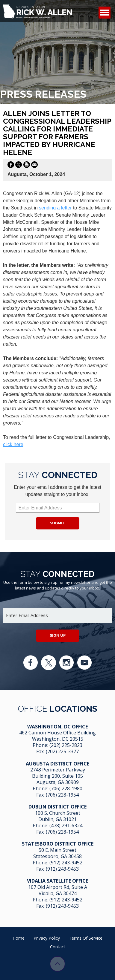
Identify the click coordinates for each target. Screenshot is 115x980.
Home (19, 938)
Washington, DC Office (57, 727)
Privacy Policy (47, 938)
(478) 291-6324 (66, 826)
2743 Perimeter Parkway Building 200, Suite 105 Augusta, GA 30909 (58, 776)
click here (13, 444)
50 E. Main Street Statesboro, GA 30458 (57, 853)
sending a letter (55, 208)
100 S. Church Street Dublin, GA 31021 (58, 816)
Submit (57, 523)
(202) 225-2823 (66, 745)
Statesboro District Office (58, 844)
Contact (58, 947)
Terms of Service (86, 938)
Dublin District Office (57, 807)
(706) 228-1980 (66, 788)
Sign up (58, 635)
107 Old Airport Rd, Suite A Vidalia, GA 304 (58, 890)
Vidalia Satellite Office (57, 881)
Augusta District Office (57, 764)
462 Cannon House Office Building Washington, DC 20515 (57, 736)
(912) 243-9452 (66, 863)
